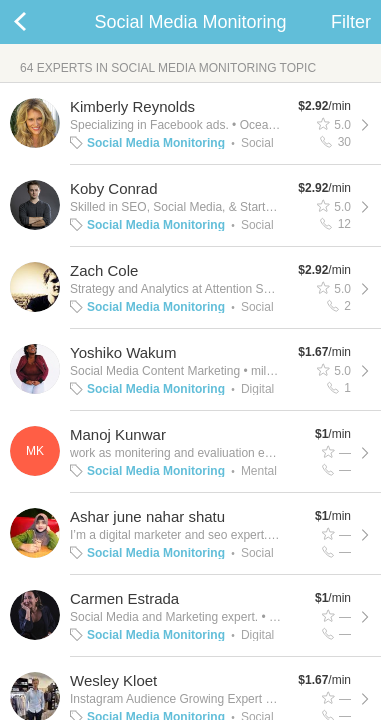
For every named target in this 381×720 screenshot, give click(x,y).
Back (40, 22)
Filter (351, 22)
